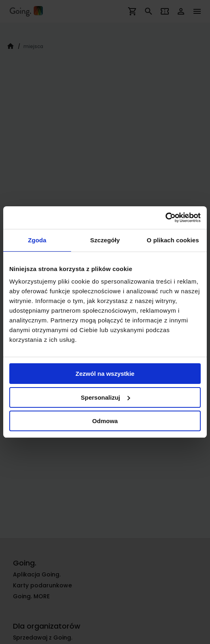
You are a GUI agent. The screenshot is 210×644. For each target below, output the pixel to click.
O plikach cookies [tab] (173, 240)
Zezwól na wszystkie (105, 374)
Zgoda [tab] (37, 240)
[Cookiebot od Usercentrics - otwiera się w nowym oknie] (165, 218)
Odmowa (105, 421)
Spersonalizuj (105, 397)
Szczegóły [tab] (105, 240)
